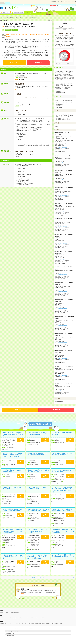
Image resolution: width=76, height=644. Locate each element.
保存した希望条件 (19, 12)
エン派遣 (2, 3)
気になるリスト (7, 12)
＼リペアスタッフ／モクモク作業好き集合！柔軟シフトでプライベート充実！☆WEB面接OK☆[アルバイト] (37, 557)
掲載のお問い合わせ (57, 628)
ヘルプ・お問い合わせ (66, 5)
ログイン (59, 5)
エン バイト (8, 3)
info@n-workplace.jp (62, 147)
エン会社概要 (49, 628)
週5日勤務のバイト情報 (44, 623)
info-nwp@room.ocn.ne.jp (64, 163)
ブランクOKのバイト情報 (18, 623)
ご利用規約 (30, 628)
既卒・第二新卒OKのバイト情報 (31, 623)
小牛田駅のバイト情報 (14, 613)
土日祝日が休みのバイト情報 (56, 623)
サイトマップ (74, 5)
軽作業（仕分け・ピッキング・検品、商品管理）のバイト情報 (31, 618)
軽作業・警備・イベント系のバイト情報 (8, 618)
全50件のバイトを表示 (38, 577)
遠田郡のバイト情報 (4, 613)
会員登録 (53, 5)
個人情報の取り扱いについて (20, 628)
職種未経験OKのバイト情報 (6, 623)
